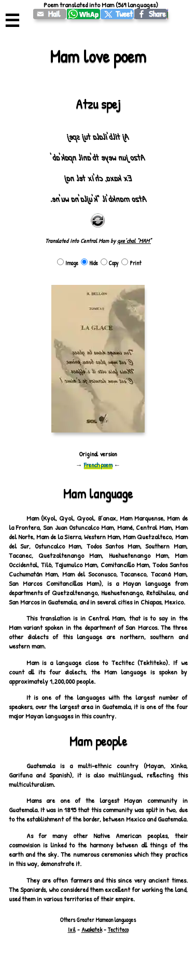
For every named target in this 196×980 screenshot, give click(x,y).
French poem (98, 465)
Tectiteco (118, 930)
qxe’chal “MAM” (134, 241)
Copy (110, 263)
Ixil (72, 930)
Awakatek (92, 930)
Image (68, 263)
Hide (89, 263)
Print (131, 263)
